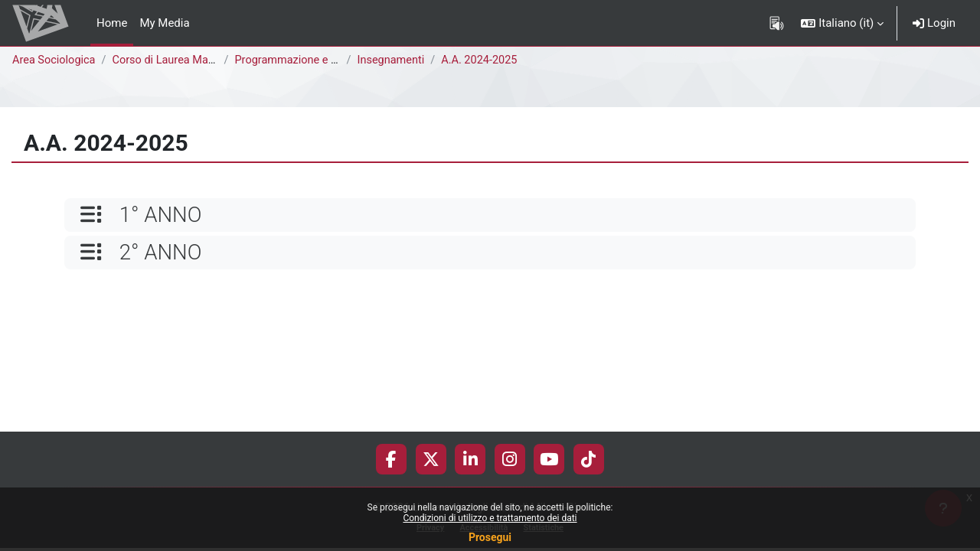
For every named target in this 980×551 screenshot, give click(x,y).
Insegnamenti (395, 60)
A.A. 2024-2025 (487, 60)
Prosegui (490, 537)
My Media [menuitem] (164, 23)
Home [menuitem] (112, 23)
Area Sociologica (55, 60)
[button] (842, 23)
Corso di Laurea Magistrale (184, 60)
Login (934, 23)
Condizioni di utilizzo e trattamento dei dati (490, 518)
